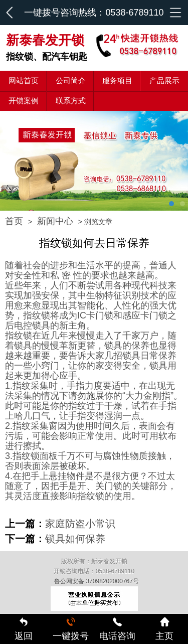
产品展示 (164, 80)
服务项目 (117, 80)
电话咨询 (117, 629)
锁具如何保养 (75, 539)
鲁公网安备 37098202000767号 (97, 581)
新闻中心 (55, 221)
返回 (24, 629)
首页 (14, 221)
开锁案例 (24, 101)
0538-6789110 (134, 13)
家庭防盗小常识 (80, 524)
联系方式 (71, 101)
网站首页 (24, 80)
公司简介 (71, 80)
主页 (164, 629)
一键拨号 (71, 629)
